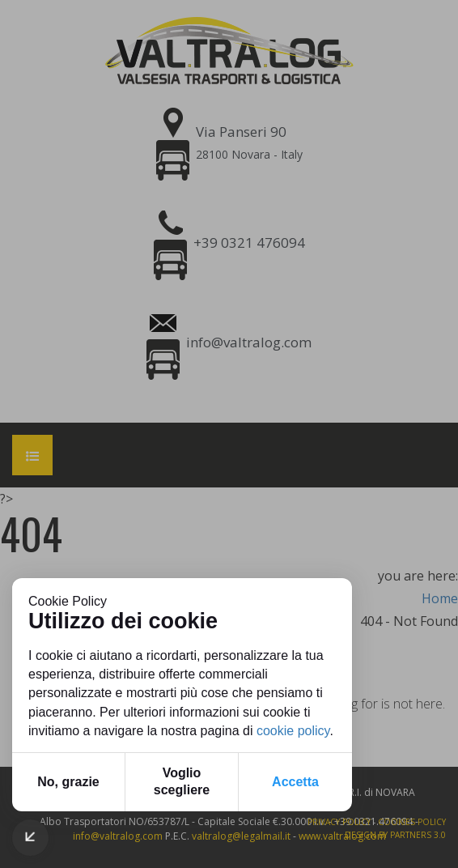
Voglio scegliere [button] (182, 781)
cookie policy (293, 731)
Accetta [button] (295, 782)
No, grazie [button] (68, 782)
